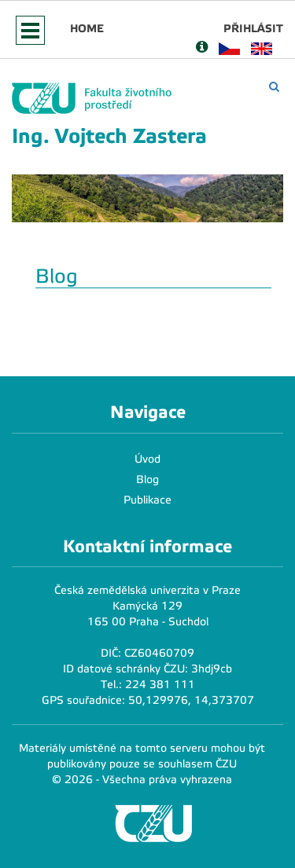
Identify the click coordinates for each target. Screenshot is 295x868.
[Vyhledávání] (274, 87)
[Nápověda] (202, 48)
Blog (147, 480)
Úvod (147, 459)
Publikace (147, 500)
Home (87, 28)
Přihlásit (253, 28)
